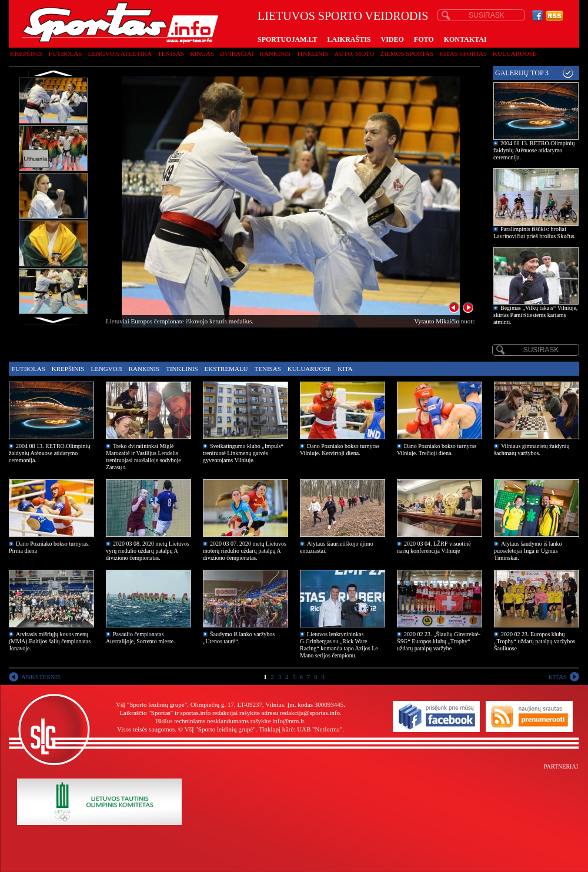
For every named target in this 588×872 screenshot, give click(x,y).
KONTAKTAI (465, 39)
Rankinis (275, 54)
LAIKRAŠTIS (349, 39)
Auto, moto (355, 54)
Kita (345, 369)
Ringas (202, 54)
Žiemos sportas (407, 54)
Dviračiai (237, 54)
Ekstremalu (226, 369)
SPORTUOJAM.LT (287, 39)
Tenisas (171, 54)
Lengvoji (106, 369)
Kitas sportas (463, 54)
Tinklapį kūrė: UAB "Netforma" (300, 729)
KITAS (557, 677)
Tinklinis (312, 54)
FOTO (424, 39)
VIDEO (392, 39)
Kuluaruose (515, 54)
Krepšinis (26, 54)
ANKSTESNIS (41, 677)
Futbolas (66, 54)
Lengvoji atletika (119, 54)
